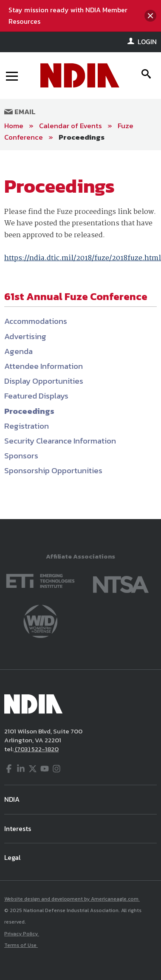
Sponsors (21, 456)
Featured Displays (36, 396)
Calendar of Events (71, 126)
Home (14, 126)
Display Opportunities (44, 381)
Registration (27, 426)
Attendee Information (44, 366)
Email (20, 112)
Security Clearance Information (60, 441)
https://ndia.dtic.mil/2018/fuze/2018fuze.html (83, 258)
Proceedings (82, 137)
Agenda (18, 351)
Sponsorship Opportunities (53, 470)
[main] (80, 334)
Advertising (25, 336)
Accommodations (36, 321)
